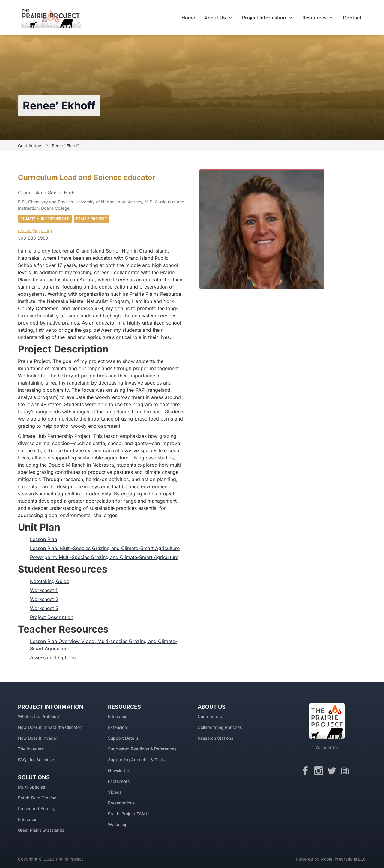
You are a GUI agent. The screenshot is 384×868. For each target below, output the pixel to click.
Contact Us (327, 748)
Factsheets (119, 781)
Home (188, 18)
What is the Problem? (39, 716)
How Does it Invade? (38, 738)
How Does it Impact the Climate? (50, 727)
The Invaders (31, 749)
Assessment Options (53, 657)
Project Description (52, 617)
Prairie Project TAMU (128, 814)
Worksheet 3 (44, 608)
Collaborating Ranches (220, 727)
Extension (117, 727)
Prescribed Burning (37, 808)
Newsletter (119, 770)
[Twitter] (333, 771)
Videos (115, 792)
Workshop (118, 824)
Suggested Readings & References (142, 749)
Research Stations (215, 738)
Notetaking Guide (50, 581)
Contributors (30, 146)
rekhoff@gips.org (35, 230)
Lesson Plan (43, 539)
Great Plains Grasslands (41, 830)
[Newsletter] (346, 771)
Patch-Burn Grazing (37, 798)
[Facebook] (307, 771)
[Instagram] (320, 771)
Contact (352, 18)
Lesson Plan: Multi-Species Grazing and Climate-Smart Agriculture (105, 548)
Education (28, 819)
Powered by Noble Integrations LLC (331, 859)
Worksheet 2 (44, 599)
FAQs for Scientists (37, 760)
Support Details (123, 738)
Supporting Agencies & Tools (136, 760)
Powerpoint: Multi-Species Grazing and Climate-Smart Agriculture (104, 557)
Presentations (121, 803)
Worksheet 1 (44, 590)
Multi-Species (31, 787)
